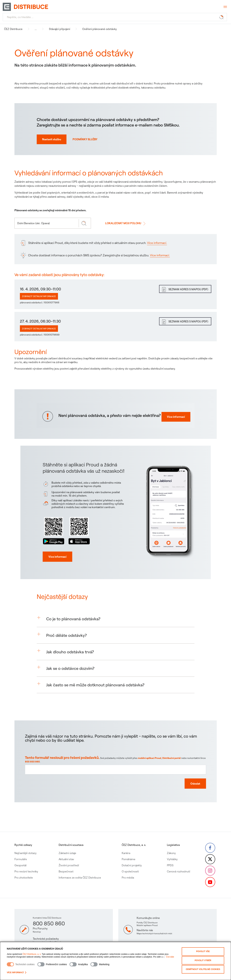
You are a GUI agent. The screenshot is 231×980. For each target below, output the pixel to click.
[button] (115, 631)
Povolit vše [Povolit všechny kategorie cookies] (203, 951)
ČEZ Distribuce (13, 29)
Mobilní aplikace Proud (147, 925)
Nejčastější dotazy (25, 846)
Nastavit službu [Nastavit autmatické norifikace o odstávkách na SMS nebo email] (52, 139)
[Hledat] (115, 17)
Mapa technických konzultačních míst (154, 933)
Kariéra (126, 846)
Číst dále (170, 957)
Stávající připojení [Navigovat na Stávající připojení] (59, 29)
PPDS (170, 858)
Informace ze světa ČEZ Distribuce (80, 871)
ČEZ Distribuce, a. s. (32, 954)
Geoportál (20, 858)
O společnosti (130, 865)
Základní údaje (67, 846)
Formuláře (21, 852)
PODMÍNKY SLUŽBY (85, 139)
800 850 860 (45, 779)
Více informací (17, 973)
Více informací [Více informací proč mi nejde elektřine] (173, 422)
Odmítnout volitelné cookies (203, 967)
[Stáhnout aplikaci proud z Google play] (56, 547)
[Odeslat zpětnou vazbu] (189, 797)
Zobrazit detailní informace (39, 296)
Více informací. (157, 243)
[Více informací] (59, 568)
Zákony (171, 846)
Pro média (127, 871)
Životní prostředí (69, 858)
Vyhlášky (172, 852)
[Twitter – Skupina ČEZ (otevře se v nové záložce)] (210, 855)
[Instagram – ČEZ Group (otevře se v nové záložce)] (210, 868)
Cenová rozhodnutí (178, 865)
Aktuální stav (66, 852)
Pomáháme (128, 852)
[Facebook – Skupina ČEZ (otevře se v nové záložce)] (210, 841)
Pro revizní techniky (26, 865)
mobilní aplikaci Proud (150, 775)
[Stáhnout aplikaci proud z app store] (79, 547)
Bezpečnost (66, 865)
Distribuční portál (171, 775)
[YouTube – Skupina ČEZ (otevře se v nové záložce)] (210, 882)
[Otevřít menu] (225, 7)
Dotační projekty (131, 858)
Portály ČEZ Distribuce (147, 923)
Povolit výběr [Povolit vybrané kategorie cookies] (203, 959)
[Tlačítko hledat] (222, 17)
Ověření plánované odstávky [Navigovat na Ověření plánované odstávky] (100, 29)
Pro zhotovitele (24, 871)
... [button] (36, 29)
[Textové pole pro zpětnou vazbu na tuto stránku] (115, 784)
